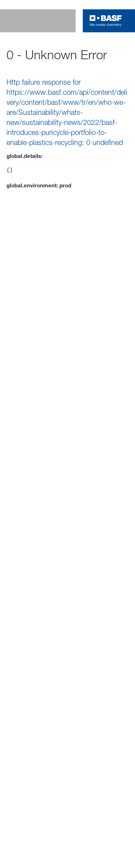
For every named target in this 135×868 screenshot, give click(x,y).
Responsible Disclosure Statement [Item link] (50, 664)
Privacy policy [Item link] (59, 645)
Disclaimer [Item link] (27, 636)
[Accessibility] (126, 65)
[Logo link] (106, 21)
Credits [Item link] (24, 645)
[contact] (126, 45)
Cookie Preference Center (76, 636)
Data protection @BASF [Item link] (40, 655)
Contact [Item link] (106, 664)
